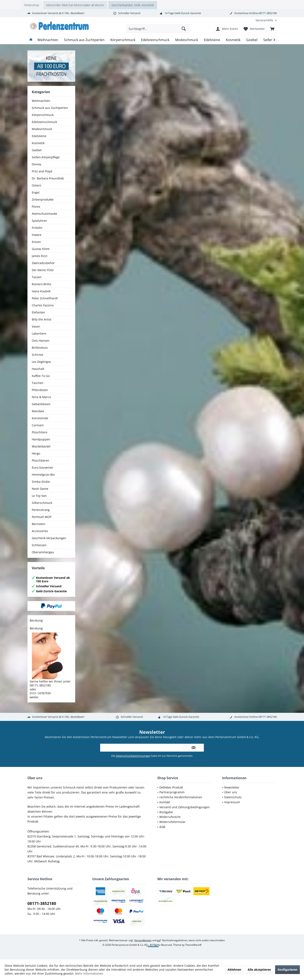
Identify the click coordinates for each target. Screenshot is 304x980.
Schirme (38, 355)
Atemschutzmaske (44, 214)
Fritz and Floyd (42, 171)
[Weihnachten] (48, 40)
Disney (36, 164)
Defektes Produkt (171, 787)
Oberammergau (43, 552)
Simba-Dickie (41, 482)
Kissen (36, 242)
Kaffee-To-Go (41, 376)
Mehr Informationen (89, 973)
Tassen (37, 277)
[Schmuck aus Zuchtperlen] (84, 40)
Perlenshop (32, 5)
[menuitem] (265, 20)
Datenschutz (233, 797)
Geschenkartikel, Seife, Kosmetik (133, 5)
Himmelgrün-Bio (43, 475)
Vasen (36, 326)
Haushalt (38, 369)
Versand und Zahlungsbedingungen (185, 807)
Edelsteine (39, 136)
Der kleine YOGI (43, 270)
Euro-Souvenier (42, 467)
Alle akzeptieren (259, 970)
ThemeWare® (193, 945)
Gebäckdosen (41, 404)
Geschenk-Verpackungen (49, 538)
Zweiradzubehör (43, 263)
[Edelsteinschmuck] (155, 40)
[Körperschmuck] (123, 40)
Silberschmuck (42, 503)
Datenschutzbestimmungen (133, 756)
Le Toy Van (39, 496)
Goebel (37, 150)
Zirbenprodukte (43, 199)
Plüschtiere (40, 432)
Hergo (36, 453)
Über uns (231, 792)
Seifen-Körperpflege (46, 157)
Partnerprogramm (172, 792)
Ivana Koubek (41, 291)
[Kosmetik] (233, 40)
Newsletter (232, 787)
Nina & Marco (41, 397)
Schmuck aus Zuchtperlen (50, 108)
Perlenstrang (41, 510)
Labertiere (39, 333)
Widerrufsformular (172, 822)
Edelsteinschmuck (44, 122)
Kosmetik (38, 143)
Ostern (37, 185)
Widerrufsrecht (170, 817)
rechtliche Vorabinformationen (181, 797)
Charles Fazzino (43, 305)
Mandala (38, 411)
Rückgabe (166, 812)
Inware (37, 235)
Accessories (40, 531)
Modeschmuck (42, 129)
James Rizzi (40, 256)
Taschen (38, 383)
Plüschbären (41, 460)
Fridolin (37, 228)
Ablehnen (234, 970)
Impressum (232, 802)
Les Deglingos (41, 362)
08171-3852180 (42, 903)
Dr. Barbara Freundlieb (48, 178)
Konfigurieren (287, 970)
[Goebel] (252, 40)
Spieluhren (39, 221)
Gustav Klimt (41, 249)
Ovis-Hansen (41, 341)
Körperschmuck (43, 115)
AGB (162, 827)
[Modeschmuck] (187, 40)
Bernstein (39, 524)
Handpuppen (41, 439)
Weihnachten (41, 101)
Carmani (38, 425)
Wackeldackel (41, 446)
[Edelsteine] (212, 40)
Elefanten (38, 312)
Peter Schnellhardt (45, 298)
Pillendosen (40, 390)
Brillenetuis (40, 348)
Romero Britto (41, 284)
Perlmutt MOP (42, 517)
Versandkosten (143, 940)
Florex (36, 207)
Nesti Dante (40, 489)
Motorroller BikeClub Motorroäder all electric (75, 5)
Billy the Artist (42, 319)
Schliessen (39, 545)
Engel (36, 192)
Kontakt (165, 802)
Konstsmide (40, 418)
